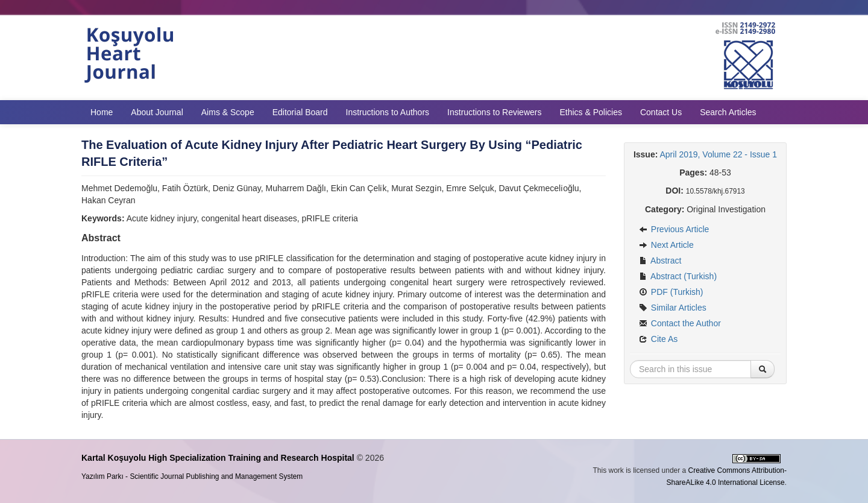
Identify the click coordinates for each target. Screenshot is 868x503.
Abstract (660, 261)
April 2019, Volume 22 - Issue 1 (719, 154)
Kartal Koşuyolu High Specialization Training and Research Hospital (218, 458)
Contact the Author (680, 323)
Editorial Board (300, 112)
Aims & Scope (228, 112)
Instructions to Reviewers (494, 112)
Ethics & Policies (590, 112)
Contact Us (661, 112)
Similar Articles (673, 308)
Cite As (658, 339)
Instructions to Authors (388, 112)
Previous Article (674, 229)
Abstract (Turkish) (678, 276)
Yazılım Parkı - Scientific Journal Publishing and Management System (192, 476)
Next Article (666, 245)
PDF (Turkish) (671, 292)
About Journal (157, 112)
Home (102, 112)
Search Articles (728, 112)
